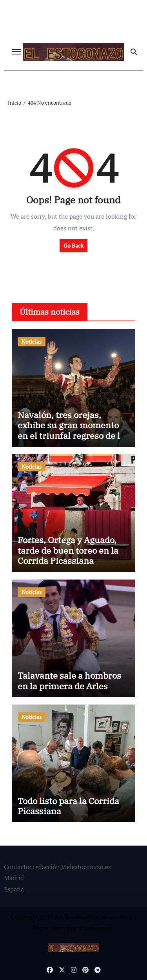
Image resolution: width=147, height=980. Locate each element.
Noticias (32, 341)
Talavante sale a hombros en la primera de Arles (69, 680)
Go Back (73, 245)
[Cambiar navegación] (16, 52)
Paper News (49, 928)
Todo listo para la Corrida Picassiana (68, 806)
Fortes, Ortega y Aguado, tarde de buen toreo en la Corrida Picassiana (68, 550)
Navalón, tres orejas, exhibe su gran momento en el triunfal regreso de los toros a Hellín (73, 430)
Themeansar (95, 928)
